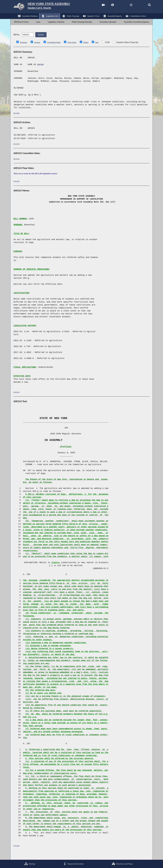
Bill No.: (17, 39)
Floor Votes (74, 48)
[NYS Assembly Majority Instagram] (126, 6)
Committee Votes (55, 48)
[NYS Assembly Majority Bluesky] (136, 6)
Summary (24, 48)
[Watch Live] (98, 6)
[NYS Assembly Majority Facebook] (107, 6)
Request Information (73, 864)
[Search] (146, 6)
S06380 (41, 70)
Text (99, 48)
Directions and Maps (122, 864)
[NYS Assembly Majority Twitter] (117, 6)
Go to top (17, 119)
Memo (88, 48)
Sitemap (30, 864)
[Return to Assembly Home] (46, 7)
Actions (38, 48)
